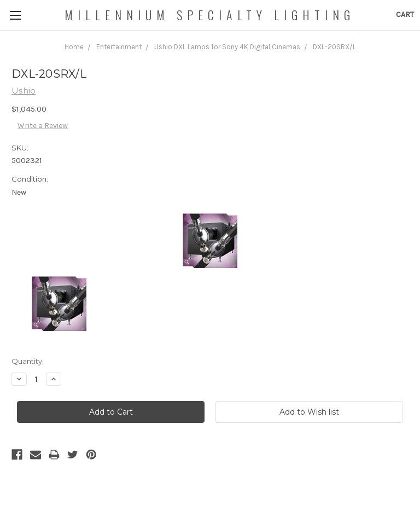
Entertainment (119, 47)
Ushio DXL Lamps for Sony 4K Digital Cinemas (227, 47)
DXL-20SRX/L (334, 47)
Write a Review (43, 126)
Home (74, 47)
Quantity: (28, 361)
